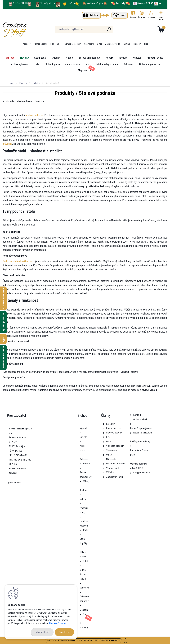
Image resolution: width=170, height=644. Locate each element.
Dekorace (129, 64)
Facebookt (133, 17)
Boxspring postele (3, 298)
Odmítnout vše (42, 632)
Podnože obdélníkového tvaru (18, 261)
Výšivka (122, 15)
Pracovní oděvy (155, 58)
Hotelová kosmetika (3, 357)
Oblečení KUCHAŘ (145, 3)
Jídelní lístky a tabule (107, 64)
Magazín (137, 44)
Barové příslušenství (90, 58)
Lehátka (71, 3)
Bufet (88, 64)
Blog (146, 44)
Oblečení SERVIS (20, 3)
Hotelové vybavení (19, 64)
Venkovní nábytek (95, 3)
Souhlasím (65, 632)
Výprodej (10, 58)
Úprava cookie (14, 482)
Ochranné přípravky (150, 64)
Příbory (109, 58)
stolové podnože (34, 115)
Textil (36, 64)
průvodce (7, 144)
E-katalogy (93, 15)
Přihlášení (151, 17)
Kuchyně (123, 58)
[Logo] (22, 29)
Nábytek (137, 58)
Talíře (3, 339)
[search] (109, 31)
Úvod (11, 83)
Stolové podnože (48, 3)
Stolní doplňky (52, 64)
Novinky (25, 58)
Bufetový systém (3, 322)
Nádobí (70, 58)
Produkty (23, 83)
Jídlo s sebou (72, 64)
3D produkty (84, 70)
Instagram (142, 17)
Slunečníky (118, 3)
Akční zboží (40, 58)
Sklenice (56, 58)
